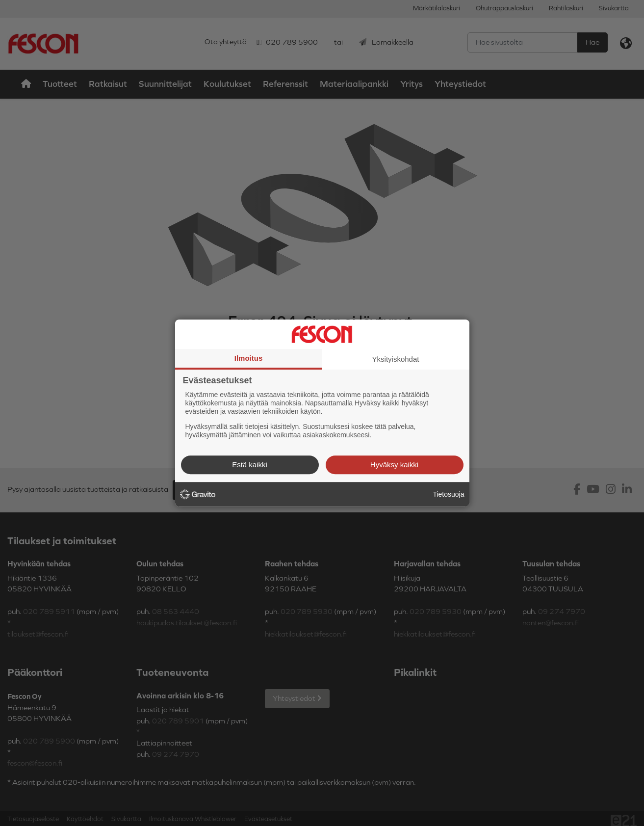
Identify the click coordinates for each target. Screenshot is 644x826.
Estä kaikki (250, 465)
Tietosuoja (448, 494)
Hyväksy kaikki (394, 465)
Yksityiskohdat (396, 359)
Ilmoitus (249, 358)
